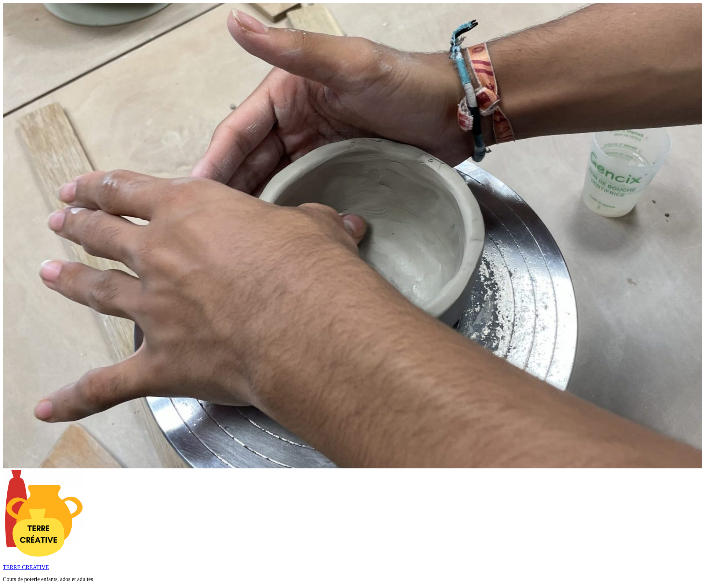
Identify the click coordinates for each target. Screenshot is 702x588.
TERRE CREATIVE (26, 567)
